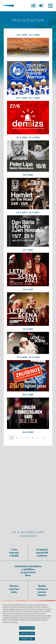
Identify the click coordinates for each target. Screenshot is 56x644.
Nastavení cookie (27, 628)
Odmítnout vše (27, 633)
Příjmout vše (27, 639)
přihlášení (41, 6)
